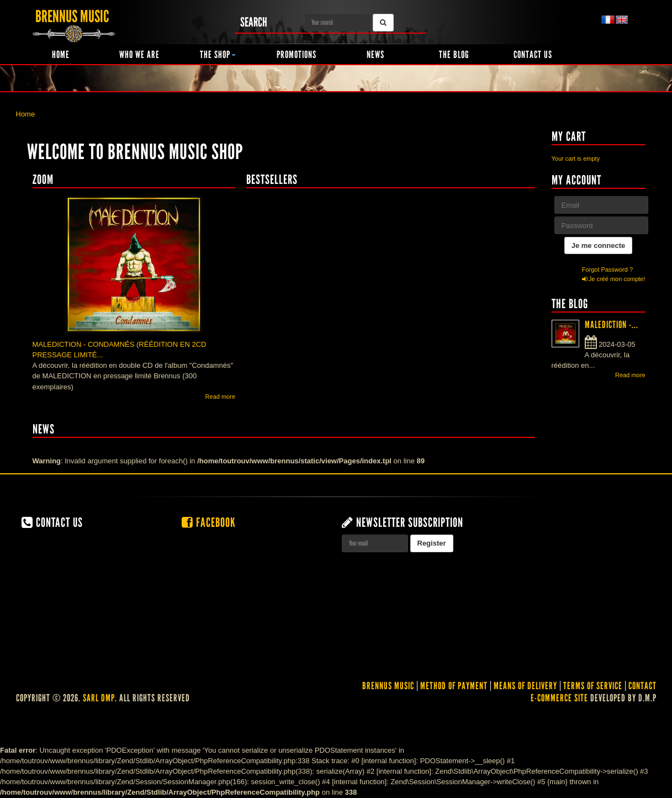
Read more (220, 397)
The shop (218, 55)
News (375, 55)
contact (642, 686)
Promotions (297, 55)
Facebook (209, 522)
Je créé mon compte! (614, 279)
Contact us (533, 55)
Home (61, 55)
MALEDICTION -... (612, 325)
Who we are (139, 55)
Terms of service (593, 686)
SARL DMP (99, 698)
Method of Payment (454, 686)
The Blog (454, 55)
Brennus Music (388, 686)
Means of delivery (525, 686)
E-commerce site (559, 698)
